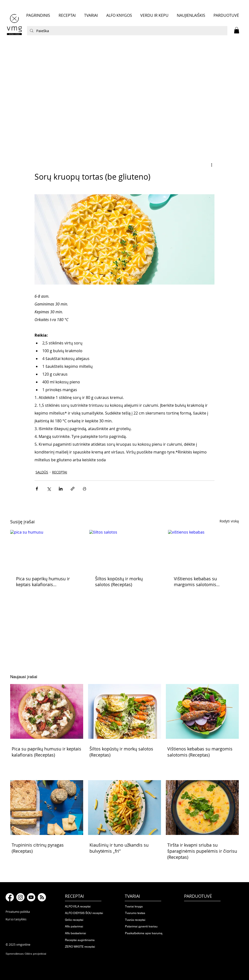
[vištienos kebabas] (203, 550)
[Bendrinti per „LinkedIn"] (61, 489)
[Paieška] (127, 31)
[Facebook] (10, 897)
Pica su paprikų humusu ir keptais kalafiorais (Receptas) (43, 582)
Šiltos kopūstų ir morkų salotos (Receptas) (119, 582)
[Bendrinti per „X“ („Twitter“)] (49, 489)
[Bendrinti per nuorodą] (73, 489)
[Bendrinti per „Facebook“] (37, 489)
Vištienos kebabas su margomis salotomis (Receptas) (195, 582)
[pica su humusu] (46, 550)
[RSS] (42, 897)
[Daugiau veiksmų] (212, 165)
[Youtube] (31, 897)
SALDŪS (42, 472)
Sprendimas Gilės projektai (26, 954)
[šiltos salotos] (125, 550)
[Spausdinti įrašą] (84, 489)
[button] (237, 30)
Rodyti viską (229, 521)
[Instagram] (20, 897)
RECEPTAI (60, 472)
